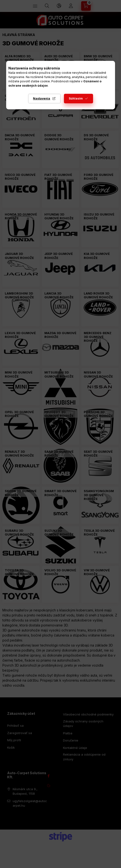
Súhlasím (76, 98)
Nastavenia (42, 98)
